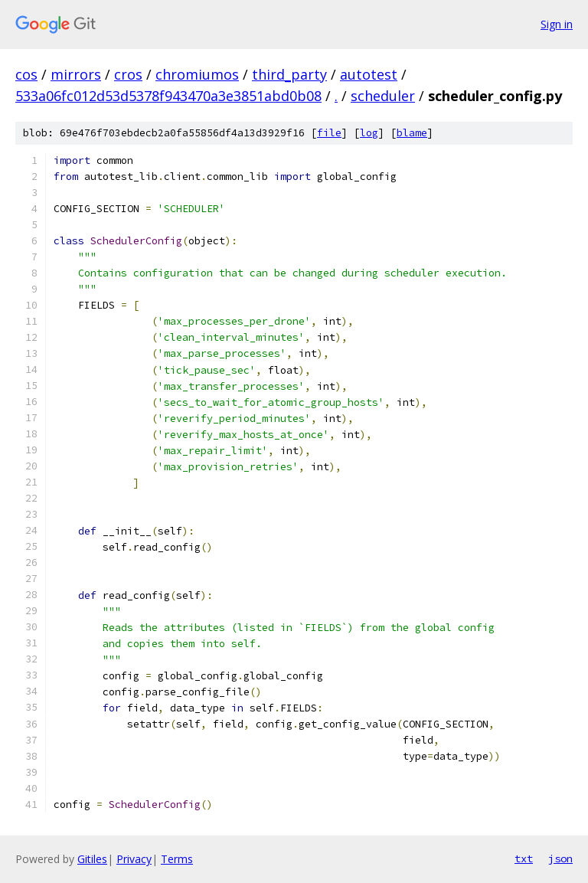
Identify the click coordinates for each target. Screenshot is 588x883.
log (369, 133)
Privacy (134, 859)
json (560, 858)
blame (412, 133)
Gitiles (92, 859)
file (329, 133)
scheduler (383, 96)
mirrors (76, 74)
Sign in (557, 24)
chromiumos (197, 74)
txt (524, 858)
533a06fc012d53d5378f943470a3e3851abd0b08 (168, 96)
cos (26, 74)
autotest (369, 74)
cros (128, 74)
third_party (289, 74)
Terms (177, 859)
